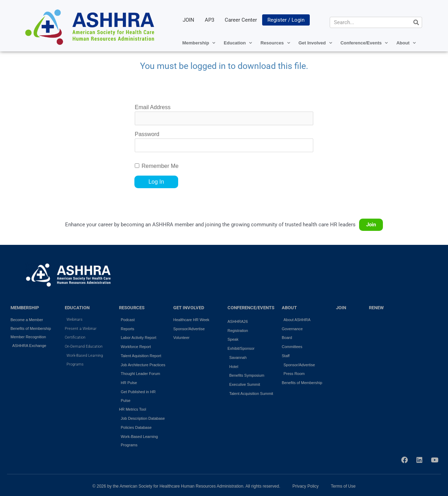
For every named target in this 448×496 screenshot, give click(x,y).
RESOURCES (132, 308)
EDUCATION (77, 308)
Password (147, 134)
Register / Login (286, 20)
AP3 (209, 20)
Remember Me (160, 166)
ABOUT (289, 308)
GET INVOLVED (189, 308)
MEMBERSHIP (25, 308)
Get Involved (315, 43)
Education (238, 43)
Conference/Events (364, 43)
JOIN (188, 20)
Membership (199, 43)
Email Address (153, 107)
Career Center (241, 20)
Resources (275, 43)
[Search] (416, 22)
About (406, 43)
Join (371, 225)
